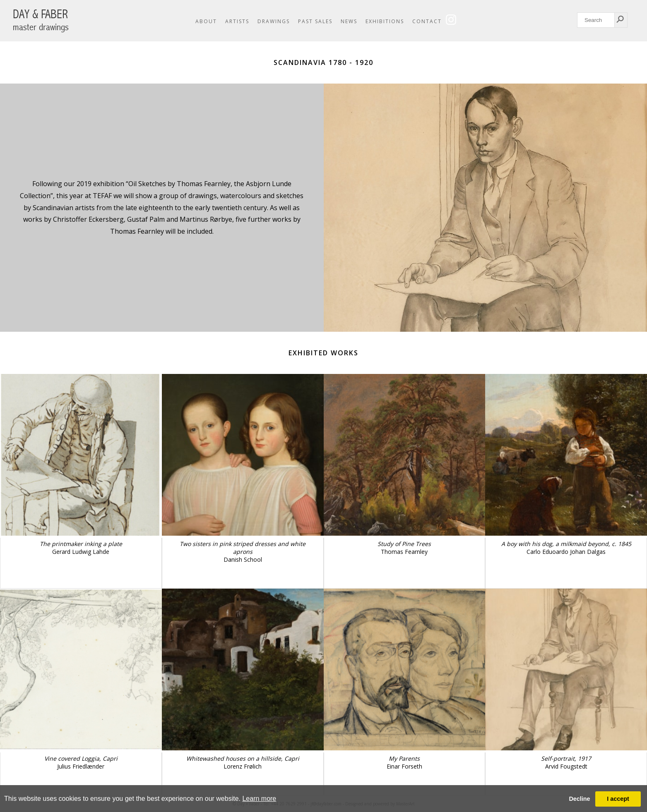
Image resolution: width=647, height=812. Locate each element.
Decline (579, 799)
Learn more (259, 799)
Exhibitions (385, 21)
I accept (618, 799)
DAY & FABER (41, 20)
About (206, 21)
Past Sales (315, 21)
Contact (427, 21)
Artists (237, 21)
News (349, 21)
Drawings (274, 21)
